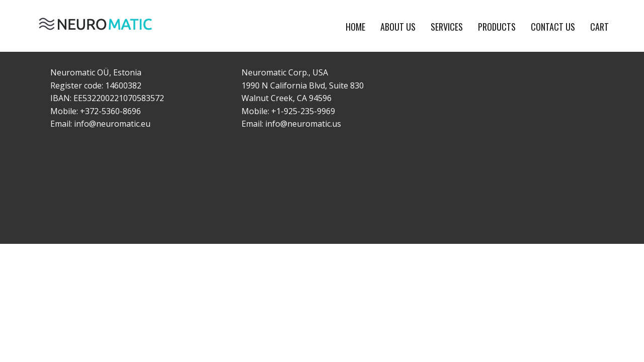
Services (447, 27)
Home (355, 27)
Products (497, 27)
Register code (76, 85)
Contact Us (553, 27)
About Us (398, 27)
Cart (599, 27)
